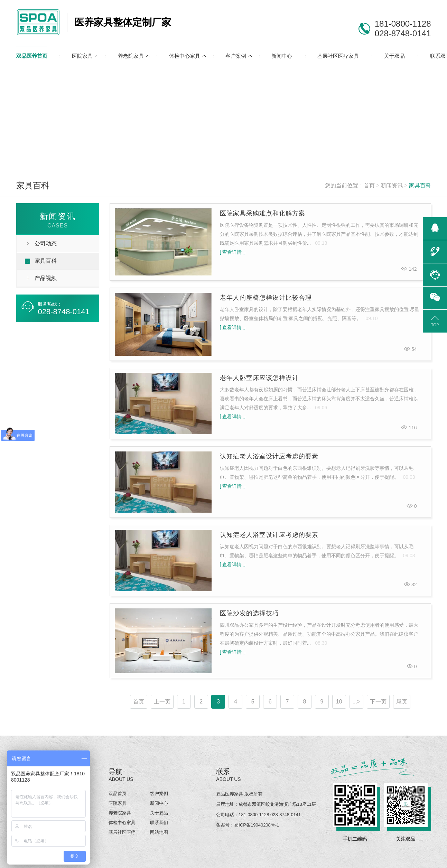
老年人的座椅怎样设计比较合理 (266, 298)
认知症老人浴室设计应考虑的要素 (269, 456)
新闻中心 (282, 56)
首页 (369, 185)
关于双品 (394, 56)
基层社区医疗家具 (338, 56)
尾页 (402, 702)
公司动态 (46, 244)
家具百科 (420, 185)
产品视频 (46, 278)
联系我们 (159, 823)
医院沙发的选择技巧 (249, 613)
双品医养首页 (32, 56)
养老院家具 (131, 56)
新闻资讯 (392, 185)
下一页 (378, 702)
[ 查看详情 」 (234, 252)
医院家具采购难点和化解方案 (263, 213)
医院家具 (82, 56)
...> (357, 702)
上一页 (162, 702)
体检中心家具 (185, 56)
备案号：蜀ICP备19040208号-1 (248, 825)
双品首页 (118, 794)
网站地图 (159, 832)
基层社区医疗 (122, 832)
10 (339, 702)
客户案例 (236, 56)
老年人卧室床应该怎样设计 (259, 378)
